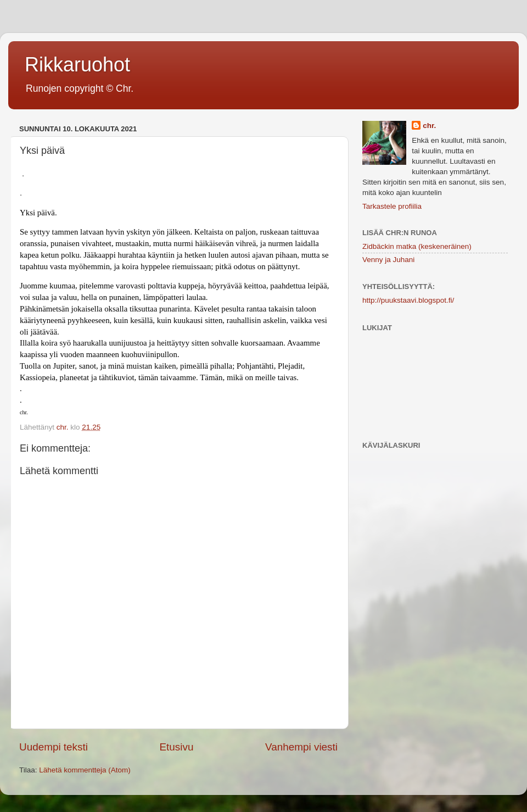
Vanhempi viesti (301, 747)
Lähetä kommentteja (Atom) (85, 770)
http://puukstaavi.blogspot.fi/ (408, 300)
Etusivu (177, 747)
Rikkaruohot (77, 65)
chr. (429, 126)
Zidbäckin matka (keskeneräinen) (417, 246)
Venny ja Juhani (388, 260)
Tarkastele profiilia (392, 206)
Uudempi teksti (54, 747)
